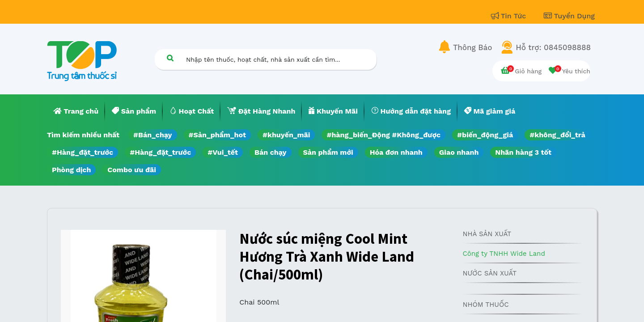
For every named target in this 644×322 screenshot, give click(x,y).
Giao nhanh (459, 152)
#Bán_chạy (153, 135)
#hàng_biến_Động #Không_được (383, 135)
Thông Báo (472, 47)
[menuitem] (76, 111)
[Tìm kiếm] (170, 58)
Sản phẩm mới (328, 152)
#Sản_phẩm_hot (217, 135)
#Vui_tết (223, 152)
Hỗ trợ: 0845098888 (553, 47)
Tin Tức (510, 16)
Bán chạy (270, 152)
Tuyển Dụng (569, 16)
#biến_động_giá (485, 135)
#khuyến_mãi (286, 135)
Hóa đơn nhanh (396, 152)
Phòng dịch (71, 170)
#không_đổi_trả (557, 135)
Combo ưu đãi (132, 170)
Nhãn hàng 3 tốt (523, 152)
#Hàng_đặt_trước (83, 152)
